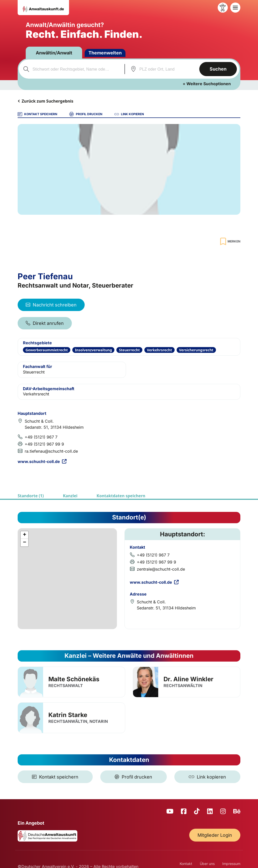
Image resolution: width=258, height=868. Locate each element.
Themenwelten (105, 53)
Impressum (231, 864)
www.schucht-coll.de (42, 461)
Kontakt (186, 864)
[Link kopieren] (207, 777)
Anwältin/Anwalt (54, 53)
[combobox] (71, 69)
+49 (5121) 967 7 (41, 437)
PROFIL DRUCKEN (86, 114)
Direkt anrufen (45, 323)
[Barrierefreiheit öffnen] (223, 8)
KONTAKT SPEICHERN (37, 114)
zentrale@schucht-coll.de (161, 569)
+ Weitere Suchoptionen (207, 84)
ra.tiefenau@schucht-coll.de (51, 451)
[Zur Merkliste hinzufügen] (230, 241)
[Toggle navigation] (235, 8)
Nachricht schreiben (51, 305)
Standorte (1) (31, 496)
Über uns (207, 864)
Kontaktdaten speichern (121, 496)
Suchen (218, 69)
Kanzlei (70, 496)
